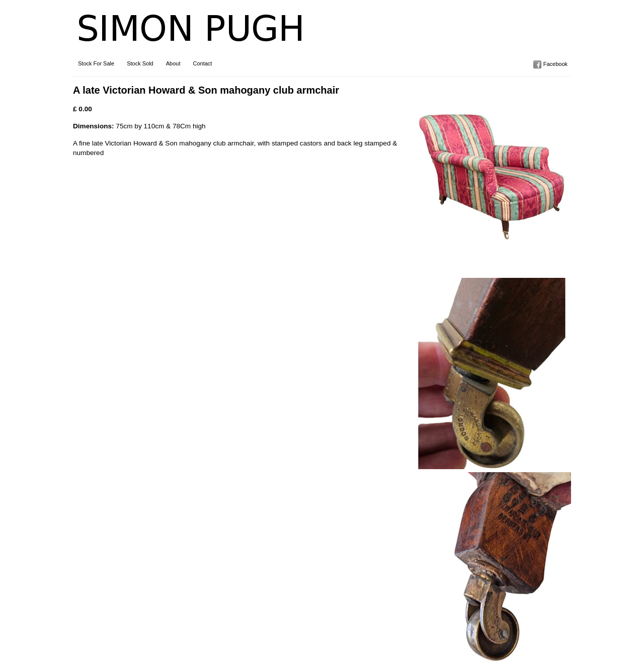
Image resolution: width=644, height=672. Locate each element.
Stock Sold (140, 63)
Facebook (555, 64)
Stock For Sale (96, 63)
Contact (202, 63)
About (173, 63)
